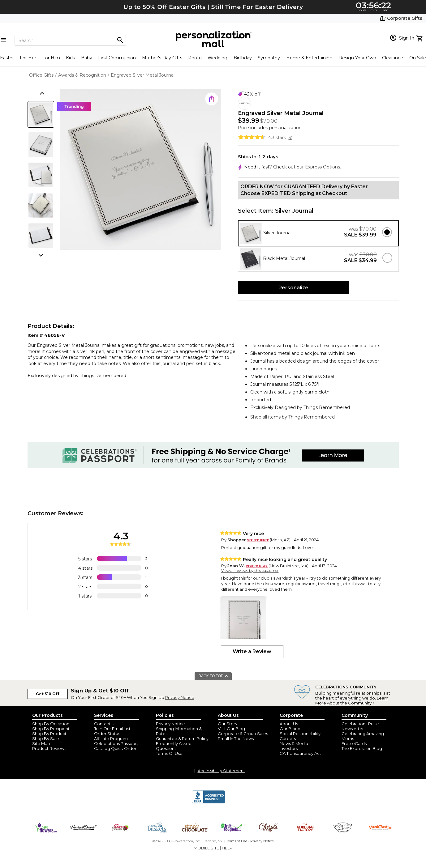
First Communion (117, 58)
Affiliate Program (111, 738)
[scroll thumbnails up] (41, 94)
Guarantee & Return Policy (182, 738)
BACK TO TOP (213, 676)
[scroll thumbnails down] (41, 255)
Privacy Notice (180, 697)
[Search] (70, 40)
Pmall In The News (236, 738)
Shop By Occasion (51, 724)
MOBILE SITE (206, 848)
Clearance (393, 58)
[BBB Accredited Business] (209, 802)
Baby (87, 58)
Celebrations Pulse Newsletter (360, 726)
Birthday (243, 58)
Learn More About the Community (352, 700)
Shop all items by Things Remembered (293, 417)
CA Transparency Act (300, 753)
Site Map (41, 743)
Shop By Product (49, 734)
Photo (195, 58)
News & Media (294, 743)
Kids (70, 58)
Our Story (228, 724)
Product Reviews (49, 748)
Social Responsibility (300, 734)
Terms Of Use (169, 753)
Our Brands (291, 729)
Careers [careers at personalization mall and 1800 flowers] (288, 738)
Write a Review (252, 651)
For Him (51, 58)
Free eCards (354, 743)
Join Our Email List (112, 729)
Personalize (293, 288)
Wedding (217, 58)
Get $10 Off (48, 694)
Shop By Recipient (51, 729)
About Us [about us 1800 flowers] (289, 724)
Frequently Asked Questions (174, 746)
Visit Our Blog (231, 729)
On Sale (418, 58)
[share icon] (212, 99)
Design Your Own (357, 58)
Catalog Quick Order (115, 748)
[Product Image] (141, 170)
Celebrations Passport (116, 743)
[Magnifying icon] (120, 40)
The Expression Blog (362, 748)
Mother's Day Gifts (162, 58)
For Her (28, 58)
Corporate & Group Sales (243, 734)
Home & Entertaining (309, 58)
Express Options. (323, 167)
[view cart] (420, 38)
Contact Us (105, 724)
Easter (7, 58)
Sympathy (269, 58)
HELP (227, 848)
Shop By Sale (46, 738)
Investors (289, 748)
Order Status (107, 734)
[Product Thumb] (41, 114)
